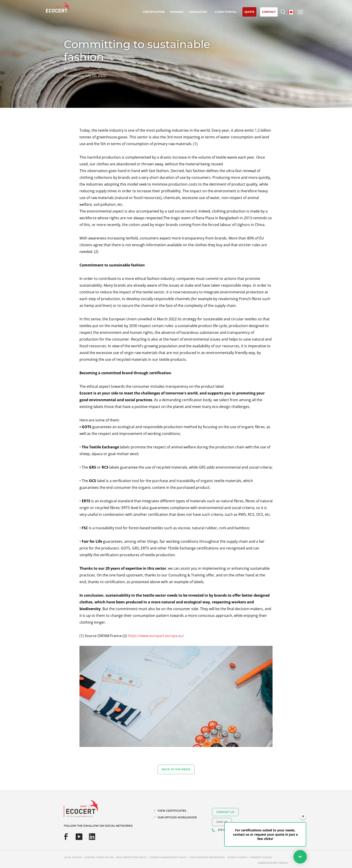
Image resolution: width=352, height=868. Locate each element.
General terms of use (99, 857)
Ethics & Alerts (237, 857)
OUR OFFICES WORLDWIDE (177, 817)
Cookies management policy (168, 857)
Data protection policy (131, 857)
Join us (222, 822)
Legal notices (73, 857)
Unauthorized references (207, 857)
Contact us (225, 812)
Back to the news (176, 769)
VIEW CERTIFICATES (172, 811)
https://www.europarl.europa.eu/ (156, 636)
